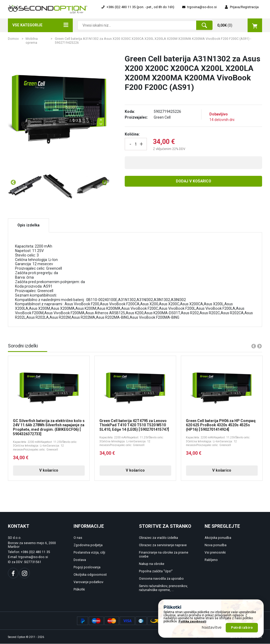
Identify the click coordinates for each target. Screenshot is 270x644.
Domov (13, 39)
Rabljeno (211, 560)
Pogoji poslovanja (87, 568)
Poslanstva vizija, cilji (89, 553)
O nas (78, 538)
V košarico (49, 471)
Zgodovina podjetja (88, 545)
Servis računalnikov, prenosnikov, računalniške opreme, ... (163, 588)
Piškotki (79, 590)
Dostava (80, 560)
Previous (13, 182)
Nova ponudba (216, 545)
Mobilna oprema (32, 41)
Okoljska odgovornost (90, 575)
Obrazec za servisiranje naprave (163, 545)
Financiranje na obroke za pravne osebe (164, 555)
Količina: (132, 134)
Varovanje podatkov (88, 582)
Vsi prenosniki (215, 553)
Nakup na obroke (152, 564)
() (240, 25)
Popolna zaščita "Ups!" (156, 572)
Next (104, 182)
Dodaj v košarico (194, 181)
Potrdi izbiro (242, 628)
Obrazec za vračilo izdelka (158, 538)
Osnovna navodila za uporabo (161, 579)
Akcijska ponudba (218, 538)
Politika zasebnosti (192, 621)
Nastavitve (212, 627)
